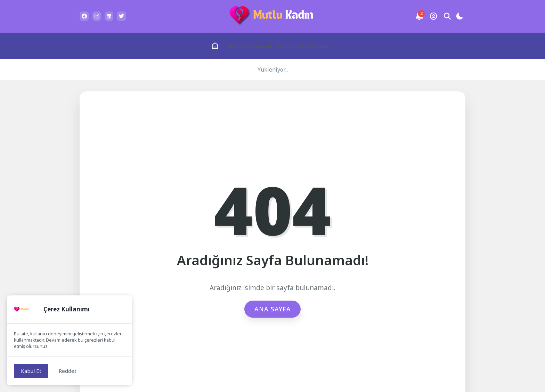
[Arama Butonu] (447, 16)
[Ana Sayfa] (215, 46)
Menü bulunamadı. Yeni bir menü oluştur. (278, 46)
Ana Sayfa (273, 309)
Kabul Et (31, 371)
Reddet (68, 371)
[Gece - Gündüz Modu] (459, 17)
